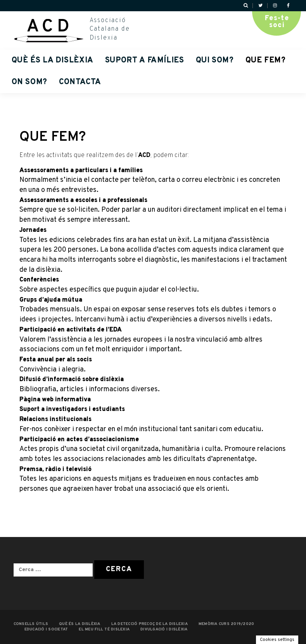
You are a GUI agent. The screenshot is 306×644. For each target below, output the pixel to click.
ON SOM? (29, 82)
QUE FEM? (266, 60)
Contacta (80, 82)
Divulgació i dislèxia (164, 629)
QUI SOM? (215, 60)
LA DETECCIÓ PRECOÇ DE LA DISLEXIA (150, 624)
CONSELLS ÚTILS (31, 624)
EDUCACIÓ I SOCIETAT (46, 629)
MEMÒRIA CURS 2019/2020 (226, 624)
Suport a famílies (145, 60)
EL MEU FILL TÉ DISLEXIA (104, 629)
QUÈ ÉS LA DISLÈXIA (53, 60)
